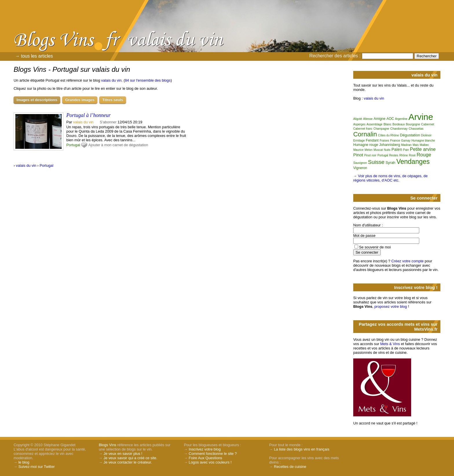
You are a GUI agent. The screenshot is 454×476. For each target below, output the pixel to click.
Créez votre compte (408, 261)
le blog (24, 462)
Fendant (372, 140)
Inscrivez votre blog (205, 449)
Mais (416, 145)
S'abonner (108, 122)
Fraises (384, 141)
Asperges (359, 124)
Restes (394, 155)
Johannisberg (390, 145)
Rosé (412, 155)
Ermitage (359, 141)
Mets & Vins (390, 344)
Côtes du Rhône (388, 135)
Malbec (424, 145)
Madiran (406, 145)
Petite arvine (423, 149)
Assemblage (375, 124)
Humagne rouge (366, 145)
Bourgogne (413, 124)
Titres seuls (113, 100)
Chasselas (416, 129)
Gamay (406, 141)
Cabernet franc (363, 129)
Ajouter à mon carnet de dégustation (118, 145)
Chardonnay (399, 129)
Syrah (390, 163)
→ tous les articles (34, 56)
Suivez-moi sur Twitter (36, 467)
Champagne (381, 129)
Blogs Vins (107, 445)
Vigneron (360, 168)
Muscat (378, 150)
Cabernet (428, 124)
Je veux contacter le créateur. (128, 462)
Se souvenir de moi (375, 247)
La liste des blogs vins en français (302, 449)
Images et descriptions (37, 100)
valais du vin (111, 80)
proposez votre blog (391, 306)
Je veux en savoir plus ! (123, 454)
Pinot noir (370, 155)
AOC (390, 119)
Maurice (358, 150)
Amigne (379, 119)
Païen (397, 149)
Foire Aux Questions (205, 458)
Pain (406, 150)
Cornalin (365, 134)
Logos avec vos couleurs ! (210, 462)
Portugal (73, 145)
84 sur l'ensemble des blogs (148, 80)
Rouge (424, 155)
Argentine (401, 119)
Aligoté (358, 119)
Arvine (421, 117)
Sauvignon (360, 163)
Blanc (387, 124)
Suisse (376, 162)
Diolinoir (426, 135)
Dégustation (410, 135)
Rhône (403, 155)
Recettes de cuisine (290, 467)
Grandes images (80, 100)
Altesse (368, 119)
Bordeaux (399, 124)
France (395, 140)
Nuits (387, 150)
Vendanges (413, 162)
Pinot (358, 155)
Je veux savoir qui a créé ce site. (131, 458)
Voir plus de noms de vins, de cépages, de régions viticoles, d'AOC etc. (390, 178)
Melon (368, 150)
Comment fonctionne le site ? (213, 454)
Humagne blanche (423, 141)
